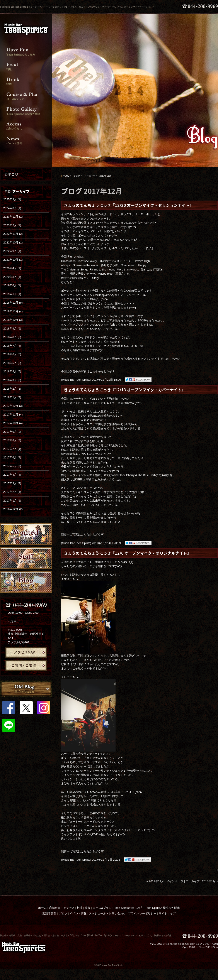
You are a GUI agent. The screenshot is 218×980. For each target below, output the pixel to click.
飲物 (88, 908)
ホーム (42, 908)
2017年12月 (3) (13, 406)
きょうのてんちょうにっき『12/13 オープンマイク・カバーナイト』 (125, 390)
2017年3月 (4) (12, 483)
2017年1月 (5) (12, 501)
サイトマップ (167, 913)
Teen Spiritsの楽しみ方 (129, 908)
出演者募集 (49, 913)
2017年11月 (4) (13, 415)
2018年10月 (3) (13, 320)
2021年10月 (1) (13, 260)
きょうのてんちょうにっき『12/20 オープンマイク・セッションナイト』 (129, 205)
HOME (66, 176)
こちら (94, 371)
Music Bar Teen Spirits (76, 380)
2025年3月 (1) (12, 199)
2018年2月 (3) (12, 389)
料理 (80, 908)
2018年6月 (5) (12, 354)
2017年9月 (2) (12, 432)
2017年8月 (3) (12, 440)
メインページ (175, 881)
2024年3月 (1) (12, 208)
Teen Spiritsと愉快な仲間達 (163, 908)
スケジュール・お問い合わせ (107, 913)
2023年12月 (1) (13, 217)
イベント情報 (78, 913)
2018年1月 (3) (12, 397)
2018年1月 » (210, 881)
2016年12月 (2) (13, 509)
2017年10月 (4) (13, 423)
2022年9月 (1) (12, 251)
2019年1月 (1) (12, 294)
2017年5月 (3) (12, 466)
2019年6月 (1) (12, 285)
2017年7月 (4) (12, 449)
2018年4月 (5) (12, 371)
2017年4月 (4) (12, 475)
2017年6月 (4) (12, 457)
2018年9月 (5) (12, 329)
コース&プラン (102, 908)
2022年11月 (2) (13, 234)
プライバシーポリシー (142, 913)
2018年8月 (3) (12, 337)
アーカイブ (21, 191)
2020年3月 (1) (12, 277)
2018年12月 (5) (13, 303)
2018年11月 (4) (13, 311)
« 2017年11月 (155, 881)
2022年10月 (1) (13, 242)
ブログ (77, 176)
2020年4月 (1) (12, 268)
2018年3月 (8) (12, 380)
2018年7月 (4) (12, 346)
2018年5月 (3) (12, 363)
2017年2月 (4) (12, 492)
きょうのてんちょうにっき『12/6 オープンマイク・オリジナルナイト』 (127, 553)
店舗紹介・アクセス (62, 908)
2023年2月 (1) (12, 225)
